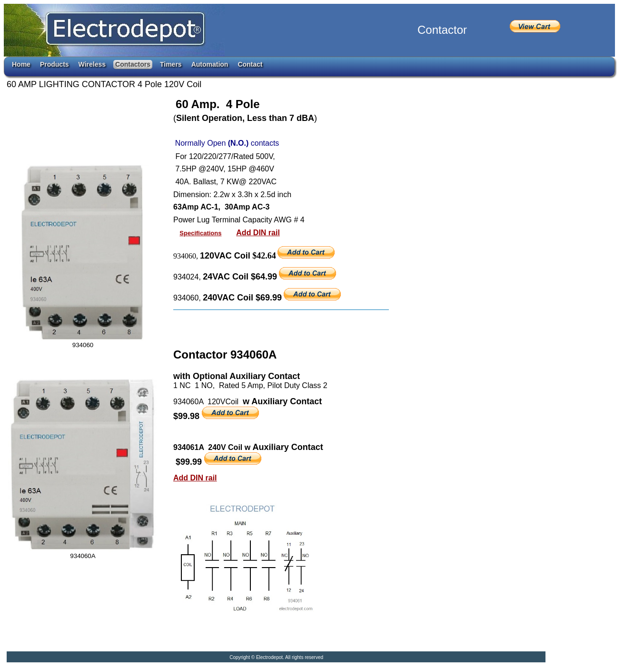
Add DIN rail (258, 233)
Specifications (200, 233)
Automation (210, 64)
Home (21, 64)
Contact (250, 64)
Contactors (133, 64)
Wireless (92, 64)
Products (54, 64)
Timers (171, 64)
